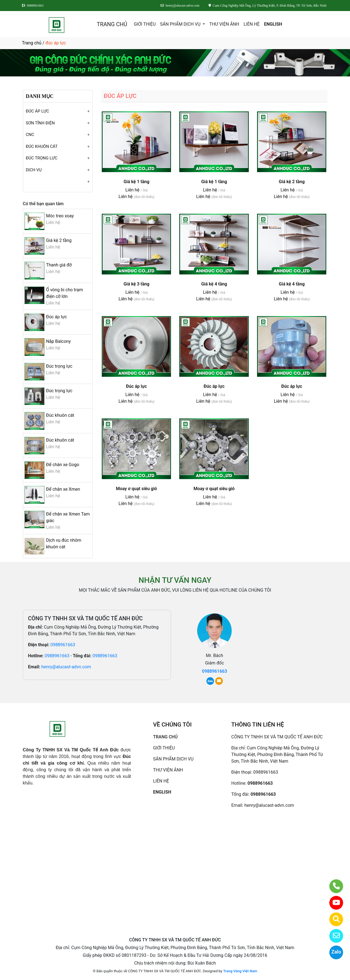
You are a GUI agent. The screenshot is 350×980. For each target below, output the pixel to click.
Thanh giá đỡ (59, 265)
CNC (30, 135)
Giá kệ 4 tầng (214, 284)
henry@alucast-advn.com (66, 667)
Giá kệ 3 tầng (137, 284)
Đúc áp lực (57, 317)
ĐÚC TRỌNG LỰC (42, 158)
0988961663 (63, 645)
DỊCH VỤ (34, 170)
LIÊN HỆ (252, 24)
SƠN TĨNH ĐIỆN (40, 123)
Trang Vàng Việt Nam (240, 971)
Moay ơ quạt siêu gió (136, 489)
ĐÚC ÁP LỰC (38, 111)
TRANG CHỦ (112, 24)
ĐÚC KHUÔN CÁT (42, 146)
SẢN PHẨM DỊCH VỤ (181, 24)
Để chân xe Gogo (63, 465)
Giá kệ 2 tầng (59, 240)
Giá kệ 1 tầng (137, 182)
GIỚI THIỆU (145, 24)
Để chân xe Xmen (63, 489)
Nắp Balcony (58, 341)
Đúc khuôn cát (60, 415)
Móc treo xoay (60, 216)
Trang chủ (32, 43)
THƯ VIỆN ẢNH (224, 24)
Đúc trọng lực (59, 366)
